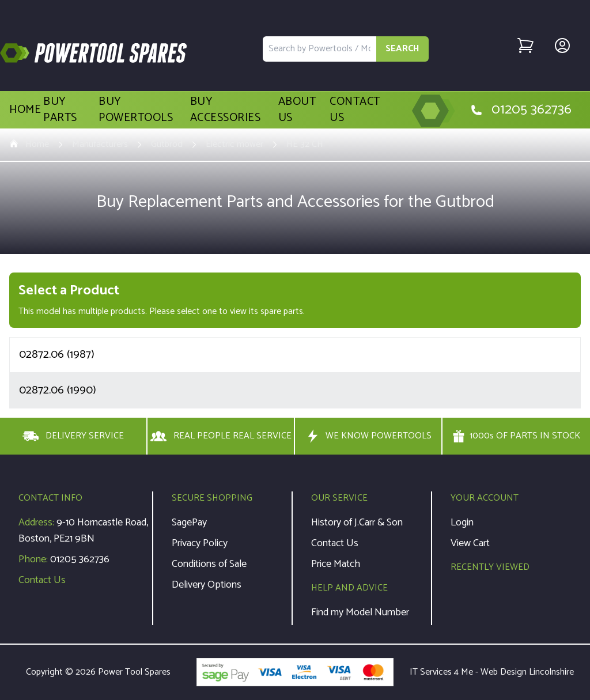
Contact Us (355, 110)
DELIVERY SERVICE (73, 436)
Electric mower (235, 145)
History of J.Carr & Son (357, 523)
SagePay (189, 523)
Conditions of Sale (209, 564)
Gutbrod (167, 145)
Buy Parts (60, 110)
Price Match (336, 564)
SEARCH (402, 49)
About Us (297, 110)
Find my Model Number (360, 612)
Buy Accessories (226, 110)
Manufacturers (100, 145)
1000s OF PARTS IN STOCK (516, 436)
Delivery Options (207, 585)
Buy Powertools (136, 110)
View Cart (470, 543)
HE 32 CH (305, 145)
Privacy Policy (200, 543)
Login (462, 523)
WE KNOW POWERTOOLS (368, 436)
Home (25, 110)
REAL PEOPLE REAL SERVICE (221, 436)
